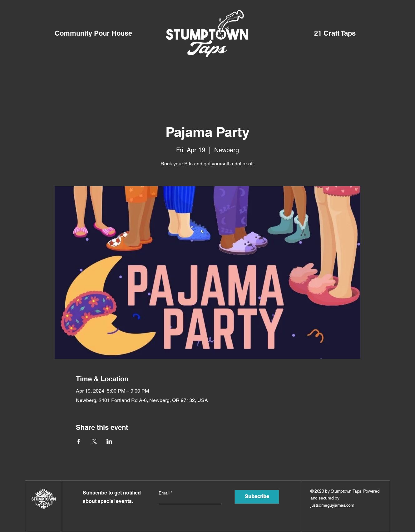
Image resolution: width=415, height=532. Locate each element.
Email (165, 493)
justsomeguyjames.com (332, 505)
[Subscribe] (257, 497)
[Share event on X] (94, 441)
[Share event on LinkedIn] (109, 441)
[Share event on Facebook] (79, 441)
